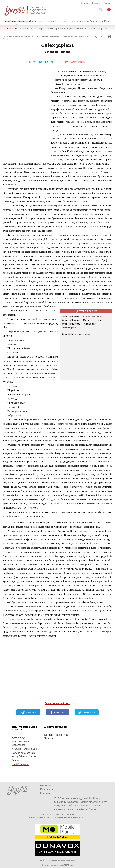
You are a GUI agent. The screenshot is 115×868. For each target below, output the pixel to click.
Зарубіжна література (42, 21)
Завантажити (110, 37)
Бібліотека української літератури (18, 36)
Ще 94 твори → (69, 327)
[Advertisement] (25, 114)
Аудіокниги (26, 28)
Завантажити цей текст (58, 703)
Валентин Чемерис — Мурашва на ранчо (81, 320)
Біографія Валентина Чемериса (77, 334)
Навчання (61, 21)
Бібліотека (13, 28)
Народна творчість (76, 28)
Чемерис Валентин (51, 36)
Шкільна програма (55, 28)
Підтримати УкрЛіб (76, 62)
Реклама (96, 3)
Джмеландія (19, 738)
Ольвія (16, 760)
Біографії (39, 28)
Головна (45, 786)
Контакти (85, 3)
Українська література (17, 22)
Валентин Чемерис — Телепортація (79, 324)
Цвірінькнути (87, 712)
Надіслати (29, 712)
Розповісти (57, 712)
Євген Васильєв (67, 815)
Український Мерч (100, 21)
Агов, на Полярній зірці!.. (26, 749)
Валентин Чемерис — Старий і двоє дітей (82, 317)
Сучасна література (98, 28)
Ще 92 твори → (20, 764)
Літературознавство (78, 21)
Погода (107, 3)
